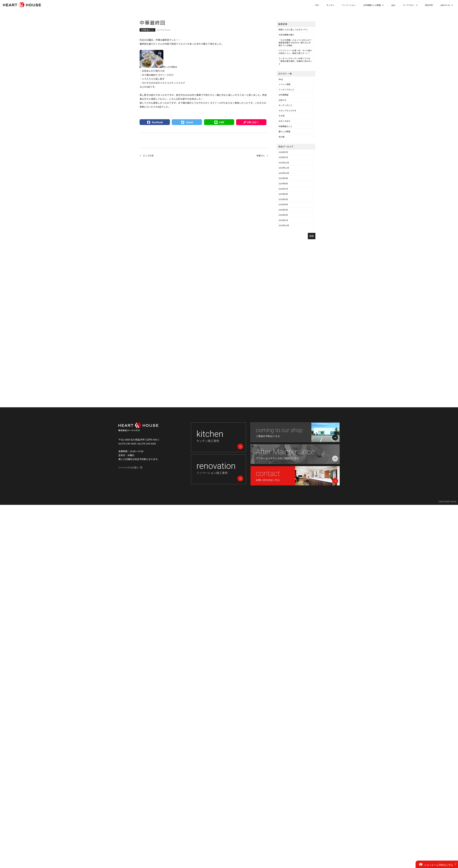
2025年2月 (283, 215)
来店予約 (429, 5)
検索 (312, 236)
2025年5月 (283, 199)
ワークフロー (409, 5)
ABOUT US (445, 5)
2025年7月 (283, 189)
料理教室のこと (147, 30)
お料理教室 (283, 95)
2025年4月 (283, 204)
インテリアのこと (286, 90)
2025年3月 (283, 210)
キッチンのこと (285, 105)
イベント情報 (284, 84)
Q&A (393, 5)
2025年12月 (284, 163)
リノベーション (349, 5)
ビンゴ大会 (148, 155)
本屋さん (261, 155)
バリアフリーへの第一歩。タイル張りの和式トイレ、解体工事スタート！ (295, 52)
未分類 (282, 137)
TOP (317, 5)
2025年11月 (284, 168)
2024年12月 (284, 225)
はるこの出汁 (284, 121)
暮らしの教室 (284, 131)
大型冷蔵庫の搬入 (286, 35)
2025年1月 (283, 220)
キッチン (330, 5)
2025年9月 (283, 178)
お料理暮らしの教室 (372, 5)
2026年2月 (283, 152)
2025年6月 (283, 194)
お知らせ (282, 100)
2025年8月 (283, 183)
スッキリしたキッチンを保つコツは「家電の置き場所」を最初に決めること (295, 61)
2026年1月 (283, 157)
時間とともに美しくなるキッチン (293, 30)
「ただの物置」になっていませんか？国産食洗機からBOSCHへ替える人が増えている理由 (295, 43)
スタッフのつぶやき (287, 111)
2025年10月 (284, 173)
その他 (282, 116)
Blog (281, 79)
